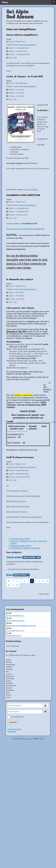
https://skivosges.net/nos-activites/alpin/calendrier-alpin (25, 229)
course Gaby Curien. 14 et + (16, 631)
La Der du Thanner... (31, 190)
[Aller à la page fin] (17, 585)
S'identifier (13, 722)
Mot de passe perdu (14, 729)
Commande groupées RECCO (21, 546)
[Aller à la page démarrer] (9, 581)
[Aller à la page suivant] (13, 585)
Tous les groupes (14, 557)
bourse (9, 71)
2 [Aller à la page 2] (21, 581)
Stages (9, 575)
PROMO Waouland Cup (14, 636)
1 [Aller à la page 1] (17, 581)
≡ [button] (54, 2)
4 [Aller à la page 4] (28, 581)
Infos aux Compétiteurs (28, 45)
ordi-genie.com (27, 739)
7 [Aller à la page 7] (39, 581)
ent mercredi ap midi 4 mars (16, 621)
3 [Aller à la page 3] (24, 581)
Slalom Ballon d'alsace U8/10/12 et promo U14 (21, 626)
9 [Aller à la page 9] (47, 581)
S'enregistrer (12, 732)
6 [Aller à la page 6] (36, 581)
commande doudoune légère (20, 539)
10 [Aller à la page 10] (9, 585)
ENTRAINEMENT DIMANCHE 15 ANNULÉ (25, 548)
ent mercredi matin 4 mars (15, 616)
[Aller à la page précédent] (13, 581)
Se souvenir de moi (17, 717)
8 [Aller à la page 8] (43, 581)
